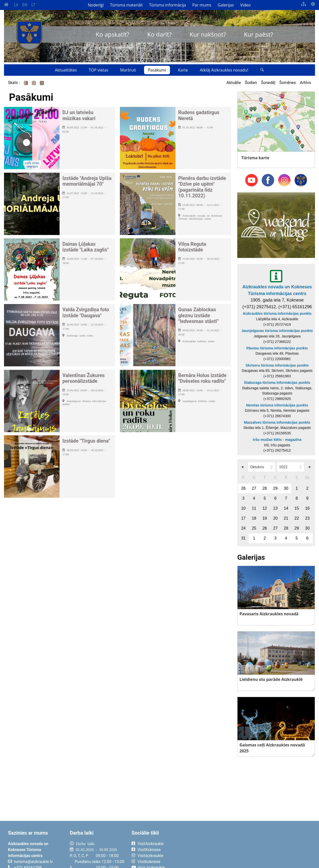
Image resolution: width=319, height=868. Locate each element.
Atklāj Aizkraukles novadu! (224, 70)
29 (275, 488)
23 (307, 518)
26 (243, 488)
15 (297, 508)
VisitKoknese (149, 850)
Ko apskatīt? (112, 34)
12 (265, 508)
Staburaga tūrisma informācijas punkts (277, 383)
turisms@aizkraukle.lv (33, 862)
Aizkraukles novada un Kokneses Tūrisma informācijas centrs (277, 290)
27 (254, 488)
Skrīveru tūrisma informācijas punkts (277, 365)
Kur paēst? (258, 34)
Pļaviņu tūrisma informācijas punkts (277, 348)
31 (243, 538)
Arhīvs (305, 83)
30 (286, 488)
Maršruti (128, 70)
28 (265, 488)
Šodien (251, 83)
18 (254, 518)
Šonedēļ (268, 83)
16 (307, 508)
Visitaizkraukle (150, 856)
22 (297, 518)
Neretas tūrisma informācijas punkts (277, 405)
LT (33, 5)
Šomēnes (288, 83)
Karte (183, 70)
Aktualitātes (66, 70)
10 (243, 508)
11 (254, 508)
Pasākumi (157, 70)
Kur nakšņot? (208, 34)
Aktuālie (234, 83)
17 (243, 518)
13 (275, 508)
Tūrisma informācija (167, 5)
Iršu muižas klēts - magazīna (277, 440)
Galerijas (226, 5)
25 (254, 528)
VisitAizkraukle (151, 844)
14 (286, 508)
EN (25, 5)
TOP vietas (98, 70)
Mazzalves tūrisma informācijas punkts (277, 422)
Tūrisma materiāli (126, 5)
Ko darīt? (159, 34)
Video (245, 5)
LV (16, 5)
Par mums (202, 5)
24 (243, 528)
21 (286, 518)
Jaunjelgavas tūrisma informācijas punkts (277, 331)
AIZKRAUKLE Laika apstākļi (252, 848)
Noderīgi (96, 5)
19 (265, 518)
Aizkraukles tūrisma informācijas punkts (277, 314)
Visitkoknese (149, 862)
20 (275, 518)
